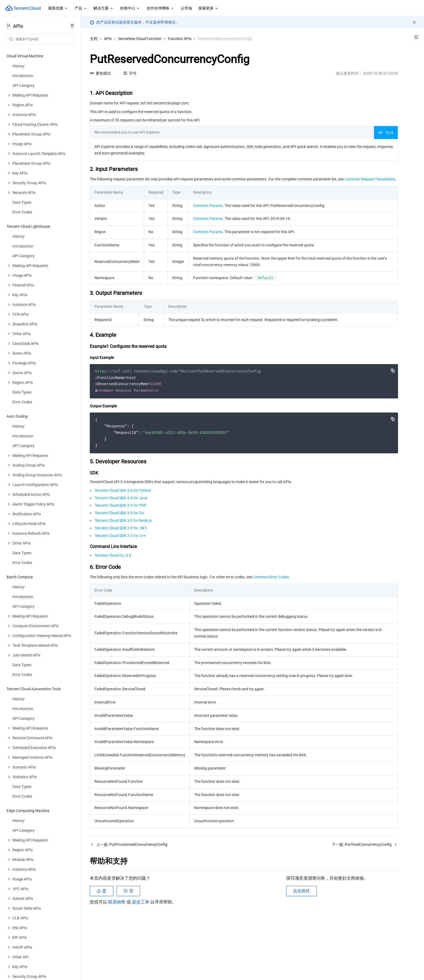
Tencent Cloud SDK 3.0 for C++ (120, 567)
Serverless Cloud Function (140, 39)
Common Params (208, 212)
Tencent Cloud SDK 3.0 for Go (119, 545)
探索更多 (208, 8)
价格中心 (130, 8)
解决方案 (104, 8)
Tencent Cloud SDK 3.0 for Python (123, 523)
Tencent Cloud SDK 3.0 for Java (121, 530)
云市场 (186, 8)
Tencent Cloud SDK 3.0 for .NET (121, 560)
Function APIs (180, 39)
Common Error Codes (271, 609)
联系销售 (117, 947)
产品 (81, 8)
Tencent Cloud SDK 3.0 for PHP (121, 537)
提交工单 (141, 947)
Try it (311, 133)
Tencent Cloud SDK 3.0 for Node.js (123, 553)
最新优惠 (58, 8)
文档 (94, 39)
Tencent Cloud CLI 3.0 (113, 588)
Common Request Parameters (146, 186)
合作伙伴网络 (160, 8)
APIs (108, 39)
